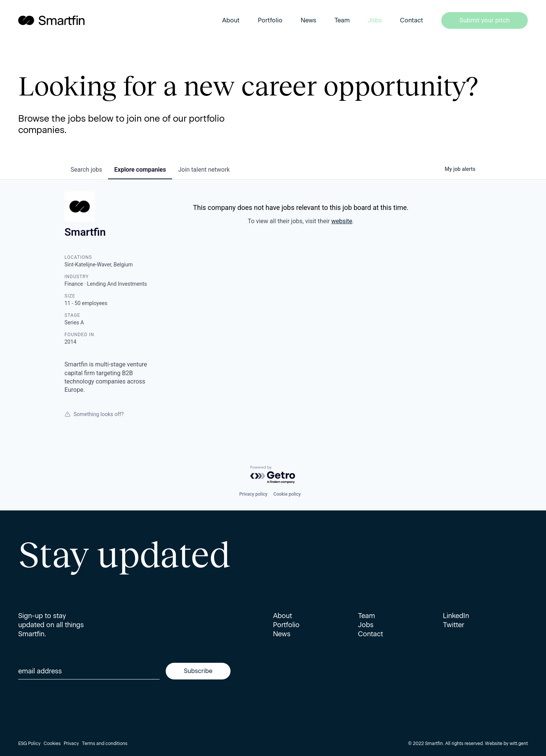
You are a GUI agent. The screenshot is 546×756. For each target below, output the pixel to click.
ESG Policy (29, 743)
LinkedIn (456, 616)
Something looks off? (94, 414)
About (231, 20)
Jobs (375, 20)
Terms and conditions (105, 743)
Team (342, 20)
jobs (86, 170)
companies (140, 170)
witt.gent (519, 743)
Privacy (71, 743)
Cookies (52, 743)
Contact (412, 20)
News (308, 20)
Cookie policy (287, 494)
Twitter (453, 625)
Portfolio (270, 20)
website (342, 221)
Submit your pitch (485, 20)
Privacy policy (253, 494)
